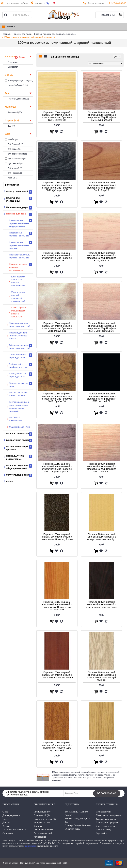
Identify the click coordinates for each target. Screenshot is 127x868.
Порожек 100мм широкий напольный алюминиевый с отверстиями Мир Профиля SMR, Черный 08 (102, 397)
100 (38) (10, 126)
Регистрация (40, 837)
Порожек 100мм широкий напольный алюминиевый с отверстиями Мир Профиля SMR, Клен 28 (57, 257)
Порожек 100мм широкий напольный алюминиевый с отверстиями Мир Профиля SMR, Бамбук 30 (57, 116)
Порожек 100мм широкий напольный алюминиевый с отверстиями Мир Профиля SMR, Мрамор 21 (57, 327)
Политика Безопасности (14, 830)
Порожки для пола (22, 34)
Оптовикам (8, 833)
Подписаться (107, 794)
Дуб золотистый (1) (15, 159)
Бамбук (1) (11, 139)
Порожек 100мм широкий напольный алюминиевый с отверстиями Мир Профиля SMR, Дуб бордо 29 (102, 116)
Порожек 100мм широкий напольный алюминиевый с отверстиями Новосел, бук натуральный (57, 606)
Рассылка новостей (43, 833)
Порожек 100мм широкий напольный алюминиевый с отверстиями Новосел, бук (102, 537)
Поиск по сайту (103, 830)
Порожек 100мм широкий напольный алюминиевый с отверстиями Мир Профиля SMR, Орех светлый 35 (102, 327)
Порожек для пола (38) (17, 99)
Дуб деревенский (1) (16, 154)
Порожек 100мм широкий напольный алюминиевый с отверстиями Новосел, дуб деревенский (57, 746)
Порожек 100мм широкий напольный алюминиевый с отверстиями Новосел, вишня (57, 675)
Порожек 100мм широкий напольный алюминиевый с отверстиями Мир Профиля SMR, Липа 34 (102, 257)
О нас (5, 812)
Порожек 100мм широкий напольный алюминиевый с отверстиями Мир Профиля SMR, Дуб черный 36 (57, 186)
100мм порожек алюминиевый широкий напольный (29, 37)
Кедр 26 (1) (12, 178)
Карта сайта (102, 833)
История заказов (42, 822)
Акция (9, 481)
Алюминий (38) (13, 112)
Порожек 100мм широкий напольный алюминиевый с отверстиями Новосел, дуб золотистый (102, 746)
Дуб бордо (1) (13, 149)
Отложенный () (42, 815)
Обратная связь (72, 829)
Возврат (6, 826)
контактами (30, 846)
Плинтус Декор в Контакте (78, 825)
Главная (6, 34)
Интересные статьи (105, 826)
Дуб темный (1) (13, 168)
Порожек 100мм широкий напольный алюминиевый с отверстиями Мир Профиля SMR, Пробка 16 (57, 397)
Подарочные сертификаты (109, 815)
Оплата (6, 819)
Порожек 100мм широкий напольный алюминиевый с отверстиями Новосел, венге (101, 605)
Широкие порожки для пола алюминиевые (55, 34)
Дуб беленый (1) (14, 144)
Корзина (38, 826)
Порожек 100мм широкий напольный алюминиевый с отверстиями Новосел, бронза (57, 537)
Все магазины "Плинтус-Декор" (77, 813)
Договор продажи (11, 815)
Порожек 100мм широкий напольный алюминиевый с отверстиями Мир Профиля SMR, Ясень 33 (102, 468)
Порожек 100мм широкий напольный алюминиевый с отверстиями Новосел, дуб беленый (102, 676)
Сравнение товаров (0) (67, 57)
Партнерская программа (108, 822)
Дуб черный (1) (13, 173)
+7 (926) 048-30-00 (117, 3)
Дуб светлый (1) (14, 163)
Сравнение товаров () (45, 819)
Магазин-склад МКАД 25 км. (77, 820)
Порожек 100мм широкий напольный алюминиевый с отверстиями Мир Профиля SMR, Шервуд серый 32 (57, 468)
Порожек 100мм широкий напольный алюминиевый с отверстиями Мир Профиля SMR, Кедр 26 (102, 186)
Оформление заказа (43, 830)
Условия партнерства (106, 819)
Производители (103, 812)
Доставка (7, 822)
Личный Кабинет (42, 812)
